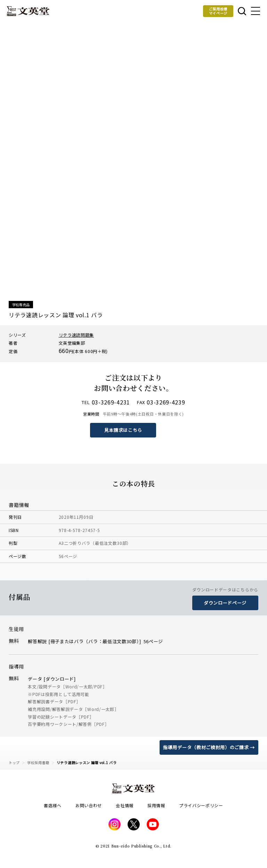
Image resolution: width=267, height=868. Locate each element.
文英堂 (28, 11)
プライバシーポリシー (201, 805)
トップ (14, 763)
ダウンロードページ (225, 603)
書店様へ (53, 805)
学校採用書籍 (38, 763)
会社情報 (125, 805)
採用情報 (156, 805)
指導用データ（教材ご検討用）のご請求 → (209, 747)
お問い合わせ (89, 805)
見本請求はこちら (123, 430)
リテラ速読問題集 (76, 335)
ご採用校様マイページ (218, 11)
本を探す (242, 11)
